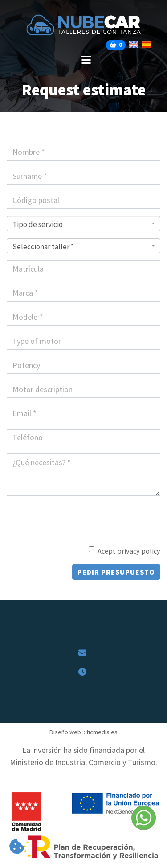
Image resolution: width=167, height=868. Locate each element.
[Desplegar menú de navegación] (83, 60)
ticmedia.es (102, 732)
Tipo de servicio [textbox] (38, 224)
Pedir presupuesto (116, 572)
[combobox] (83, 223)
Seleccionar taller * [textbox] (43, 247)
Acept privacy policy (129, 551)
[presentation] (59, 516)
